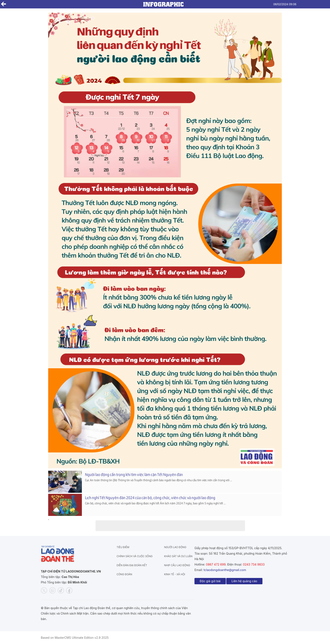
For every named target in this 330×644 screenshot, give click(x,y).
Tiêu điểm (123, 547)
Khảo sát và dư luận (178, 556)
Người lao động (175, 547)
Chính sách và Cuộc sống (135, 556)
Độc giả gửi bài (210, 581)
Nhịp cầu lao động (177, 565)
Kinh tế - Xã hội (175, 574)
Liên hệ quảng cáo (244, 581)
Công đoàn (124, 574)
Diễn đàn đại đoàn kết (132, 565)
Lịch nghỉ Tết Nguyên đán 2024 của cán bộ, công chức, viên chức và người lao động (150, 498)
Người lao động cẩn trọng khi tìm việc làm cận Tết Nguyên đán (134, 474)
